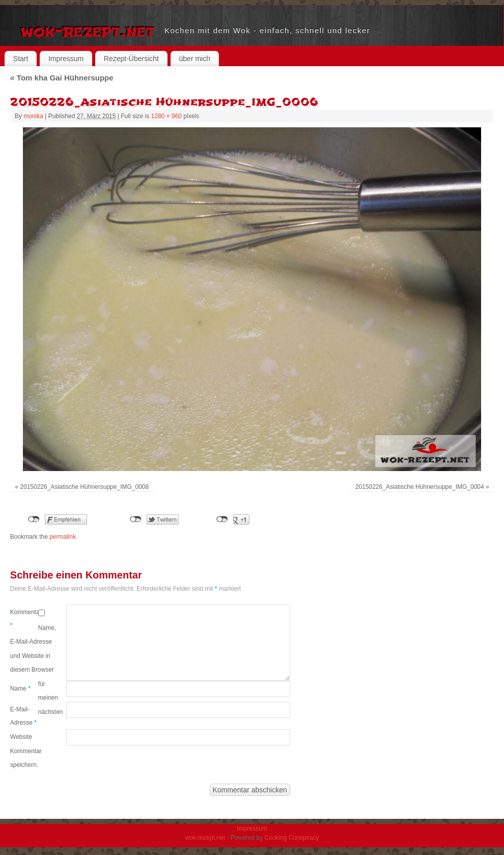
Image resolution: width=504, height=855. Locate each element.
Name (20, 688)
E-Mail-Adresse (23, 716)
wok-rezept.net (87, 31)
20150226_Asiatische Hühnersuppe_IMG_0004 (420, 487)
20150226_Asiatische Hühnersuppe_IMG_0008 (84, 487)
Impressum (66, 59)
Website (21, 737)
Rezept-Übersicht (131, 59)
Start (21, 59)
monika (33, 116)
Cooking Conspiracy (291, 838)
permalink (63, 537)
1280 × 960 (166, 116)
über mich (195, 59)
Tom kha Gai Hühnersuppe (62, 78)
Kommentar (24, 619)
